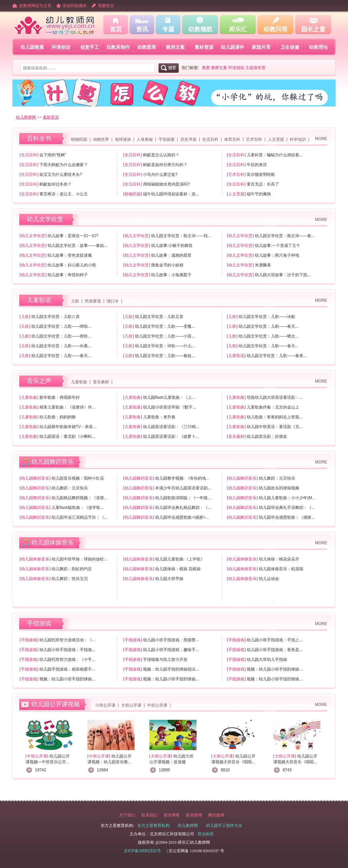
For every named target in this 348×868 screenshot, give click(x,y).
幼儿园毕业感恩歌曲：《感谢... (287, 517)
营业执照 (206, 834)
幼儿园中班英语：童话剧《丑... (275, 427)
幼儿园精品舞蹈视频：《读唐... (79, 498)
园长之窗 (313, 29)
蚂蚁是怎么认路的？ (161, 155)
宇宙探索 (167, 139)
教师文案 (175, 47)
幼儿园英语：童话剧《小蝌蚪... (67, 437)
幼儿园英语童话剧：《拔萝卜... (171, 437)
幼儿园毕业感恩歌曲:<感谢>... (182, 517)
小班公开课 (105, 705)
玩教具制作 (118, 47)
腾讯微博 (216, 815)
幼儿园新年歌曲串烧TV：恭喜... (68, 427)
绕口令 (113, 301)
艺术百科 (254, 139)
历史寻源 (188, 139)
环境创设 (61, 47)
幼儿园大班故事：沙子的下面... (283, 275)
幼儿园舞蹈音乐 (53, 462)
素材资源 (204, 47)
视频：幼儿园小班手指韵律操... (275, 669)
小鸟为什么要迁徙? (160, 174)
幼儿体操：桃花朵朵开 (279, 559)
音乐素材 (101, 382)
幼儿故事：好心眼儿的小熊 (72, 265)
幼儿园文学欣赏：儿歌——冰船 (267, 317)
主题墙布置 (255, 68)
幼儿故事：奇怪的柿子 (68, 275)
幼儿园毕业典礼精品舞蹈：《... (183, 508)
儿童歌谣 (39, 300)
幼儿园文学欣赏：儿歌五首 (159, 317)
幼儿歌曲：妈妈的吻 (58, 417)
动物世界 (101, 139)
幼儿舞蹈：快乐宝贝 (70, 579)
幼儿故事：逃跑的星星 (171, 255)
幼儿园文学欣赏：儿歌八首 (56, 317)
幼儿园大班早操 (169, 579)
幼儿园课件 (233, 47)
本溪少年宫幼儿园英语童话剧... (183, 488)
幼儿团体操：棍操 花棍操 (178, 569)
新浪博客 (172, 815)
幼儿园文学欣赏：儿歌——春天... (269, 326)
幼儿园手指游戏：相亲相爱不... (67, 669)
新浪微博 (194, 815)
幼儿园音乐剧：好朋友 (267, 437)
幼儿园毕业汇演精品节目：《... (79, 517)
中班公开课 (157, 705)
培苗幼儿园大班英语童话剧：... (275, 397)
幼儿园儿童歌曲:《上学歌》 (180, 559)
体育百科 (232, 139)
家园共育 (261, 47)
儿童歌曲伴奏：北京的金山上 (273, 407)
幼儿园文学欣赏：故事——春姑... (77, 246)
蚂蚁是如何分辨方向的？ (165, 165)
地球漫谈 (123, 139)
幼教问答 (276, 29)
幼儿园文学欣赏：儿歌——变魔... (165, 326)
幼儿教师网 (26, 117)
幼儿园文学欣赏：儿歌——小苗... (165, 336)
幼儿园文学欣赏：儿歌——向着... (61, 346)
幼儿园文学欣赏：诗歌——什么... (165, 346)
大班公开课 (131, 705)
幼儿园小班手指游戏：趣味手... (171, 650)
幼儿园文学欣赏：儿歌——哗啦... (61, 326)
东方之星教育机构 (153, 826)
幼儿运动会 (269, 579)
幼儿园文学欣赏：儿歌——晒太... (269, 336)
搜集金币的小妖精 (167, 265)
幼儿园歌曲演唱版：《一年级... (183, 498)
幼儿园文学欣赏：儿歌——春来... (277, 356)
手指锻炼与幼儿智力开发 (165, 660)
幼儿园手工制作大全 (224, 826)
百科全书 (39, 138)
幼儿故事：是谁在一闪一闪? (73, 236)
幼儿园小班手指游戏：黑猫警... (171, 640)
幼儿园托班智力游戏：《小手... (67, 660)
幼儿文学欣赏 (45, 219)
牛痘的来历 (257, 165)
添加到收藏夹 (75, 6)
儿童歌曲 (79, 382)
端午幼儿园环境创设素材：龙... (171, 194)
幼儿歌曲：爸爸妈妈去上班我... (275, 417)
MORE (321, 139)
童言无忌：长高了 (263, 184)
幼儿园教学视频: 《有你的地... (182, 478)
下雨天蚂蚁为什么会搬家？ (64, 165)
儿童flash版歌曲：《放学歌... (78, 508)
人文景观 (276, 139)
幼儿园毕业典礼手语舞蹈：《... (287, 508)
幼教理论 (318, 47)
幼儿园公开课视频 (56, 704)
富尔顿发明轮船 (261, 174)
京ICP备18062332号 (142, 851)
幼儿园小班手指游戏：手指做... (67, 650)
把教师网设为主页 (35, 6)
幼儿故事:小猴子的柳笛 (172, 246)
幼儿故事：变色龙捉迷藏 (70, 255)
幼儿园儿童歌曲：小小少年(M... (287, 498)
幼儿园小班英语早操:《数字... (169, 407)
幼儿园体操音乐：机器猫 (281, 569)
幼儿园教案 (32, 47)
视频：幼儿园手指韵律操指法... (171, 669)
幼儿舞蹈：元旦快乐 (277, 478)
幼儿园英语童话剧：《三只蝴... (171, 427)
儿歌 (75, 301)
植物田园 (79, 139)
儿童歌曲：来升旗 (159, 417)
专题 (168, 29)
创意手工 (90, 47)
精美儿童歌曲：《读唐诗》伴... (67, 407)
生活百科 (210, 139)
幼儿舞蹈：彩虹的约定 (72, 569)
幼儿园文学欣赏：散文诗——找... (181, 236)
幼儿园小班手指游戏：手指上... (275, 640)
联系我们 (149, 815)
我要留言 (106, 6)
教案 (206, 68)
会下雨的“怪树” (53, 155)
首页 (116, 29)
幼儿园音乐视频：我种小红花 (78, 478)
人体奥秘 (145, 139)
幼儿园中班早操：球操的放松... (79, 559)
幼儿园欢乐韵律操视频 (279, 488)
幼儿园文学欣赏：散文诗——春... (285, 236)
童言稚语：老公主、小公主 (64, 194)
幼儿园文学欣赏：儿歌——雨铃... (61, 336)
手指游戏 (39, 623)
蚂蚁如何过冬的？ (56, 184)
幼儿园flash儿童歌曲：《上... (169, 397)
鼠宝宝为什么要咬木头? (61, 174)
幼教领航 (200, 29)
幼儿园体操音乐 (53, 543)
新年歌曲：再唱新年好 (60, 397)
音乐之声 (39, 381)
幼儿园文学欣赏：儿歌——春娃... (165, 356)
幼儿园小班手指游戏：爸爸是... (275, 650)
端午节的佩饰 (259, 194)
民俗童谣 (93, 301)
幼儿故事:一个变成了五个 (277, 246)
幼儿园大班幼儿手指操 (267, 660)
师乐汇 (238, 29)
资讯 (142, 29)
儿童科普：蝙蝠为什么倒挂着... (275, 155)
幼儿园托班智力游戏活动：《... (67, 640)
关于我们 (127, 815)
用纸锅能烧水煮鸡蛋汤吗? (166, 184)
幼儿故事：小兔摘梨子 (171, 275)
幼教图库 (147, 47)
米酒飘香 (263, 265)
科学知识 (298, 139)
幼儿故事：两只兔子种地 (277, 255)
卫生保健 (290, 47)
